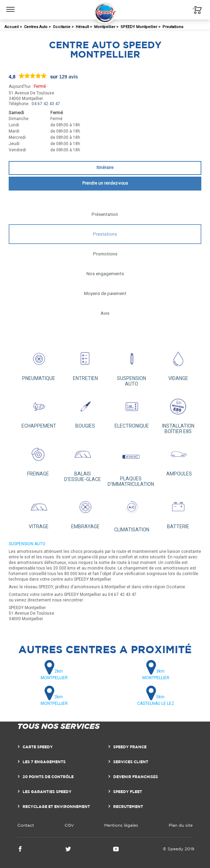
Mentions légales (121, 825)
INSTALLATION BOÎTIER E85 (178, 414)
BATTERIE (178, 512)
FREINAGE (38, 459)
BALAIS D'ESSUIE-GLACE (83, 462)
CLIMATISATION (132, 513)
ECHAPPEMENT (39, 411)
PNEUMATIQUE (39, 363)
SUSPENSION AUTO (132, 366)
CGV (69, 825)
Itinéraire (105, 168)
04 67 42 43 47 (46, 104)
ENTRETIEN (85, 363)
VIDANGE (178, 363)
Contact (26, 825)
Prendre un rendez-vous (105, 183)
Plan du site (181, 825)
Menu (11, 6)
